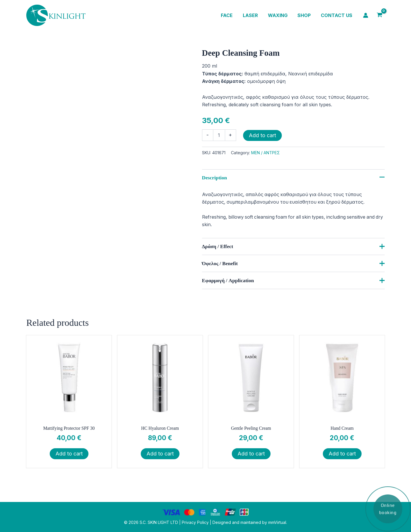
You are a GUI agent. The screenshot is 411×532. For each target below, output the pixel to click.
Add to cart (262, 135)
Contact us (337, 15)
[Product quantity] (219, 135)
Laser (253, 15)
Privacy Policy (195, 522)
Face (230, 15)
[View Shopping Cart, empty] (379, 15)
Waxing (279, 15)
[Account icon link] (366, 15)
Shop (305, 15)
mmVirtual (277, 522)
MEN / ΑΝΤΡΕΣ (265, 153)
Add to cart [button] (69, 454)
